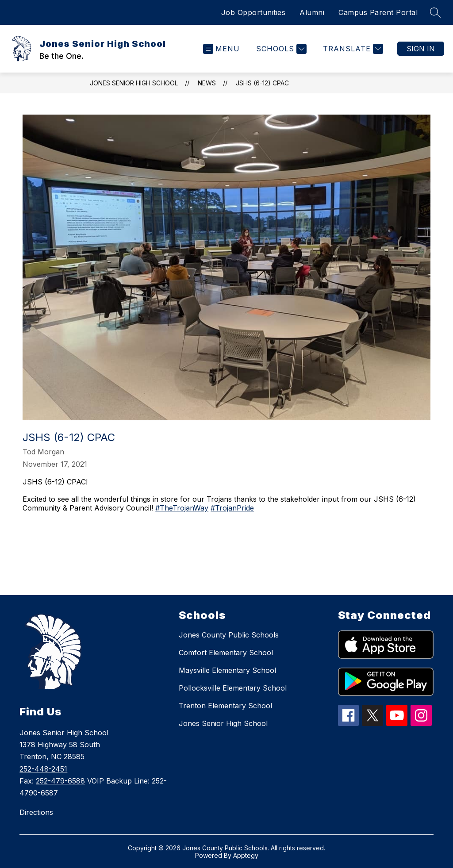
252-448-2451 (43, 769)
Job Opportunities (253, 12)
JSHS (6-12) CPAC (262, 83)
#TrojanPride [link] (232, 508)
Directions (36, 812)
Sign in (421, 49)
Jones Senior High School (134, 83)
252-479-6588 (60, 781)
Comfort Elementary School (226, 653)
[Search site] (435, 12)
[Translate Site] (352, 49)
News (207, 83)
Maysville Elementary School (227, 670)
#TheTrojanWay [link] (182, 508)
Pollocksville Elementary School (233, 688)
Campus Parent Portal (378, 12)
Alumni (312, 12)
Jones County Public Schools (229, 635)
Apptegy (246, 855)
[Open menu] (221, 49)
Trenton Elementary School (225, 706)
